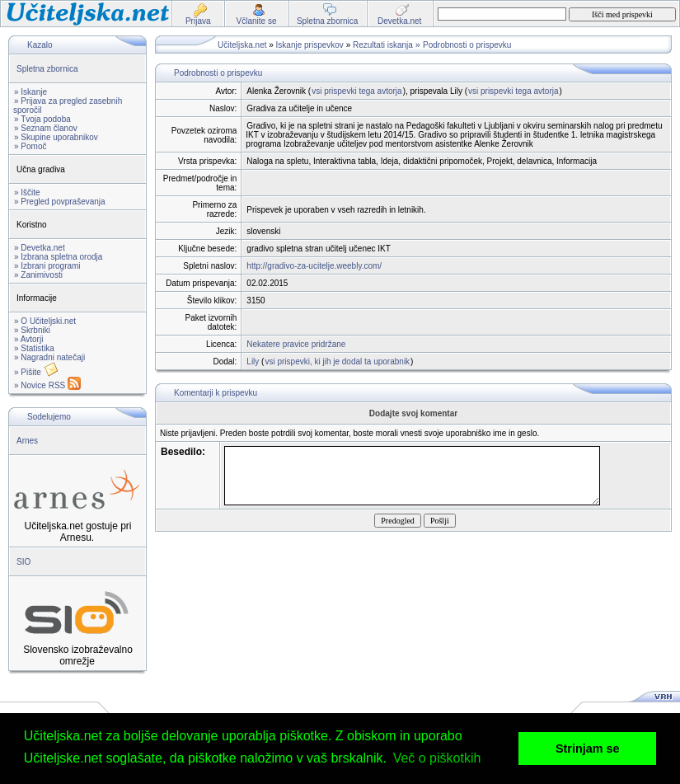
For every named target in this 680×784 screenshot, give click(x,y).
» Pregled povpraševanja (60, 202)
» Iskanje (30, 92)
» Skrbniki (32, 330)
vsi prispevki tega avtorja (357, 91)
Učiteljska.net (242, 45)
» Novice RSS (47, 385)
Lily (253, 361)
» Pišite (36, 372)
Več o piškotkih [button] (437, 758)
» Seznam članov (46, 128)
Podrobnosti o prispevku (467, 45)
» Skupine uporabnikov (56, 137)
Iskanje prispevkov (310, 45)
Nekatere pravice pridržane (296, 344)
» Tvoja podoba (42, 119)
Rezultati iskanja (383, 45)
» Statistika (34, 348)
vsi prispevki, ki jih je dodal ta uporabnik (337, 361)
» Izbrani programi (47, 266)
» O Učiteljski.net (45, 321)
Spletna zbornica (47, 69)
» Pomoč (30, 146)
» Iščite (27, 192)
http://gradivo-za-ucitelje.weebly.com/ (314, 266)
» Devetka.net (40, 248)
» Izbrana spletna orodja (58, 257)
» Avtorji (28, 339)
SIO (23, 562)
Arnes (27, 441)
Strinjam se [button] (588, 749)
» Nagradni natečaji (49, 357)
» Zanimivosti (38, 275)
